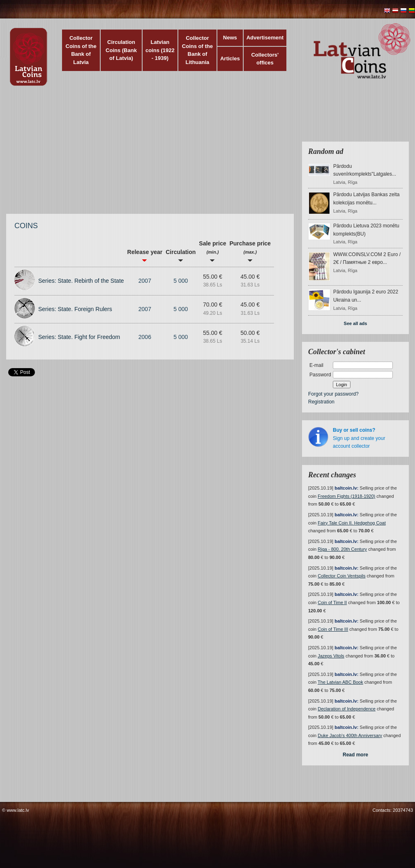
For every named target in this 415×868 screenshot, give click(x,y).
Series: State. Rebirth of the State (81, 281)
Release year (145, 255)
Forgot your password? (333, 394)
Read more (355, 755)
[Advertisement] (161, 154)
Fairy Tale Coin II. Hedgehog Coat (352, 523)
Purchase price (250, 251)
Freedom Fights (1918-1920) (346, 496)
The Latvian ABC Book (340, 682)
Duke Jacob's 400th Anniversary (350, 735)
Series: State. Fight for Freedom (79, 337)
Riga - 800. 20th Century (342, 549)
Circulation (181, 255)
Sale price (212, 251)
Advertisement (265, 38)
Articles (230, 58)
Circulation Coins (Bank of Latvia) (121, 50)
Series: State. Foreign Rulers (75, 309)
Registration (321, 402)
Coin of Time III (333, 629)
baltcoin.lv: (346, 488)
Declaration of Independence (347, 709)
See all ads (356, 323)
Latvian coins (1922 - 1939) (160, 50)
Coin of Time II (332, 602)
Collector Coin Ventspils (341, 576)
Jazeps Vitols (331, 656)
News (230, 38)
